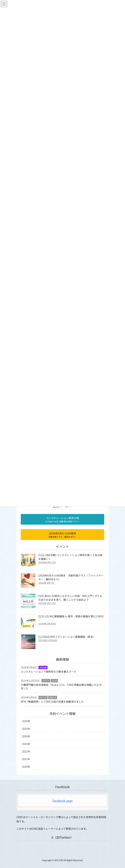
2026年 (26, 721)
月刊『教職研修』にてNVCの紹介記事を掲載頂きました (52, 702)
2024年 (26, 736)
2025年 (26, 729)
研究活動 (43, 667)
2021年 (26, 759)
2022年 (26, 751)
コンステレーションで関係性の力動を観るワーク (49, 672)
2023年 (26, 744)
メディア (46, 681)
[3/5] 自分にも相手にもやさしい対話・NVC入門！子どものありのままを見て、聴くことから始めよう (70, 598)
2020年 (26, 767)
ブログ (54, 681)
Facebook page (62, 801)
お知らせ (53, 697)
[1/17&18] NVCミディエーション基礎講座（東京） (67, 637)
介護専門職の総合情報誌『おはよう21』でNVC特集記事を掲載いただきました (61, 687)
